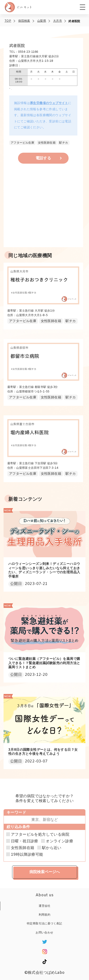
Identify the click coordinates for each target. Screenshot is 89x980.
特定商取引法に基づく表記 (44, 924)
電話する (43, 158)
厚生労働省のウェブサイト (49, 103)
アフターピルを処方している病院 (40, 835)
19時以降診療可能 (27, 855)
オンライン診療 (59, 841)
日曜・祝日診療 (25, 841)
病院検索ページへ (45, 872)
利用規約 (45, 915)
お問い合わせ (44, 933)
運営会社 (45, 906)
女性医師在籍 (23, 848)
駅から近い (52, 848)
